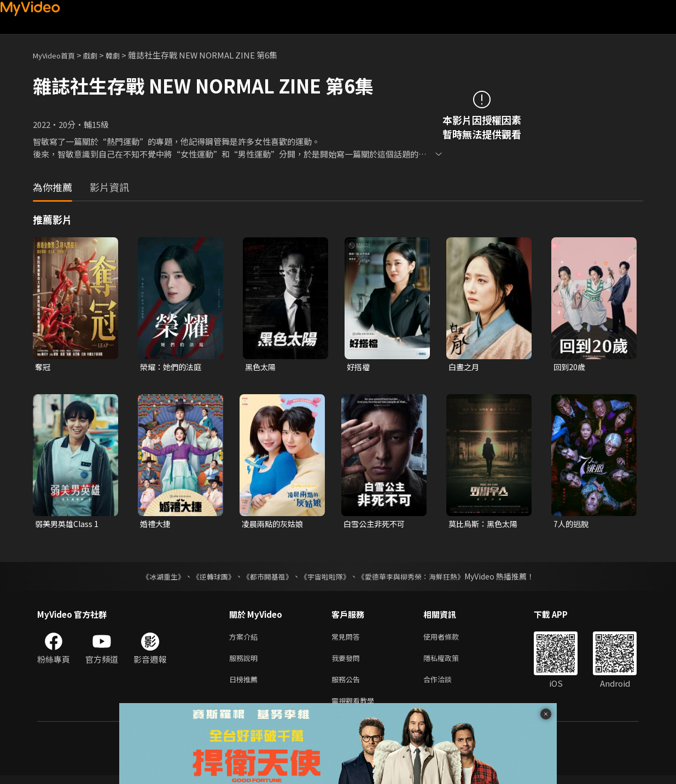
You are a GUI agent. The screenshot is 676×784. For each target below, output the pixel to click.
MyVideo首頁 (58, 55)
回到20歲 (570, 367)
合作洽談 (446, 685)
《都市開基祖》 (265, 578)
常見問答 (348, 639)
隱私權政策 (450, 662)
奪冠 (43, 367)
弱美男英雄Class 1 (68, 525)
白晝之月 (465, 367)
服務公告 (348, 685)
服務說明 (246, 662)
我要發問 (348, 662)
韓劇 (124, 55)
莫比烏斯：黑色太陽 (485, 525)
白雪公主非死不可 (376, 525)
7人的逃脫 (572, 525)
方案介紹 (246, 639)
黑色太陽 (261, 367)
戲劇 (99, 55)
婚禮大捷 (156, 525)
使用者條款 (450, 639)
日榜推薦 (246, 685)
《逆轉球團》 (207, 578)
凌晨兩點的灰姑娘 (275, 525)
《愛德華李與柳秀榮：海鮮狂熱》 (418, 578)
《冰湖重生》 (154, 578)
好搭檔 (359, 367)
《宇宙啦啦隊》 (326, 578)
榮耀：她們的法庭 (173, 367)
